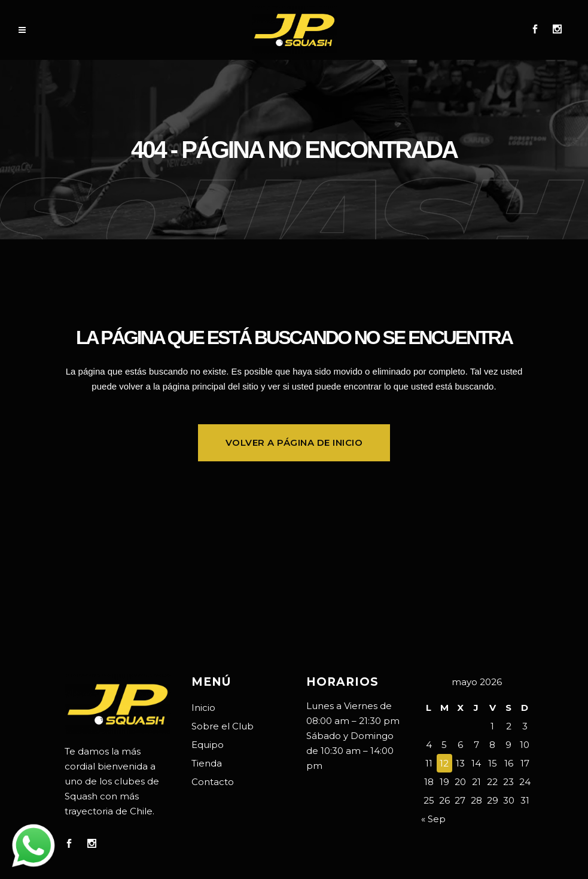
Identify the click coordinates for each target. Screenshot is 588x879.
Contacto (213, 782)
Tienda (207, 763)
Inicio (203, 708)
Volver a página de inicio (294, 442)
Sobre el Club (223, 726)
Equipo (208, 745)
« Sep (433, 819)
